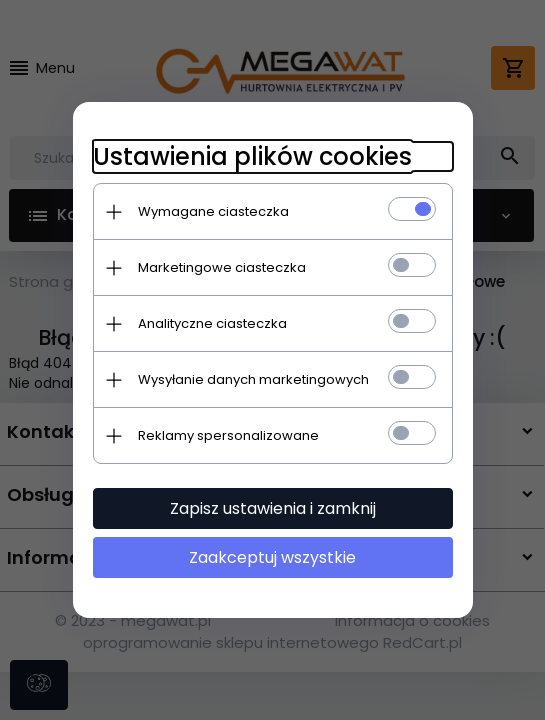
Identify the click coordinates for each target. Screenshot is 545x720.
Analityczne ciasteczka (212, 323)
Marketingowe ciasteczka (222, 267)
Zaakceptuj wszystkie (272, 557)
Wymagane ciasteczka (213, 211)
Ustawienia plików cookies (252, 156)
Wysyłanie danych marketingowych (253, 379)
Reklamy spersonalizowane (228, 435)
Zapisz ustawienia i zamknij (273, 508)
